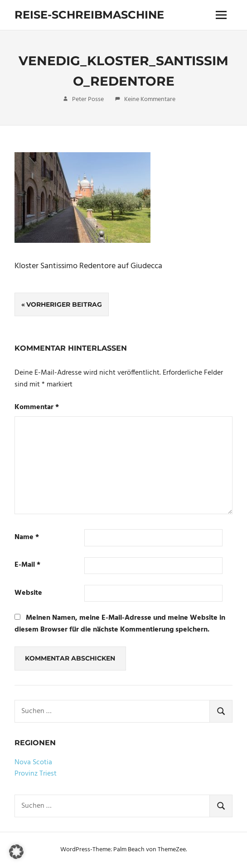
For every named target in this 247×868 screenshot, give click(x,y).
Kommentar (37, 407)
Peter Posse (88, 99)
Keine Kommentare (150, 99)
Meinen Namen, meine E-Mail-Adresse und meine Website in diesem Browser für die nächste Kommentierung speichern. (120, 624)
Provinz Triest (36, 774)
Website (28, 593)
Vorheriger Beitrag (64, 304)
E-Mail (27, 565)
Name (27, 538)
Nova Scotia (33, 762)
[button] (16, 852)
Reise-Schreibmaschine (89, 15)
